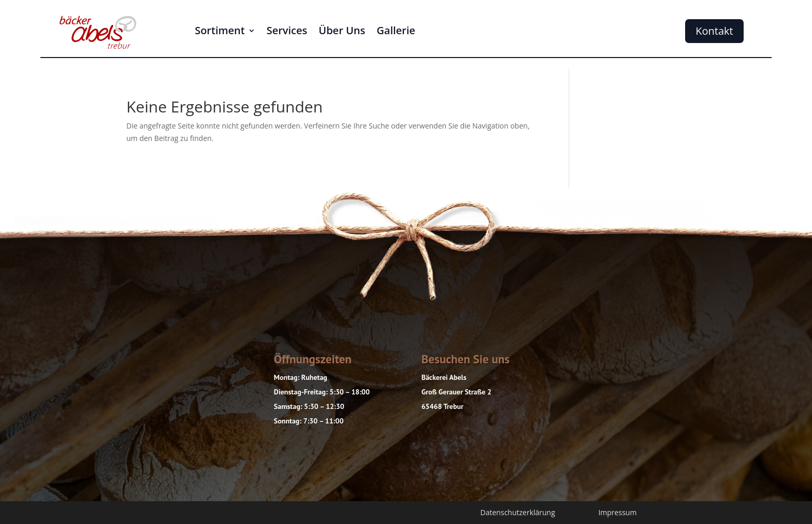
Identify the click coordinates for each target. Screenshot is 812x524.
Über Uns (342, 32)
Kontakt (714, 31)
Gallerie (396, 32)
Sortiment (220, 32)
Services (287, 32)
